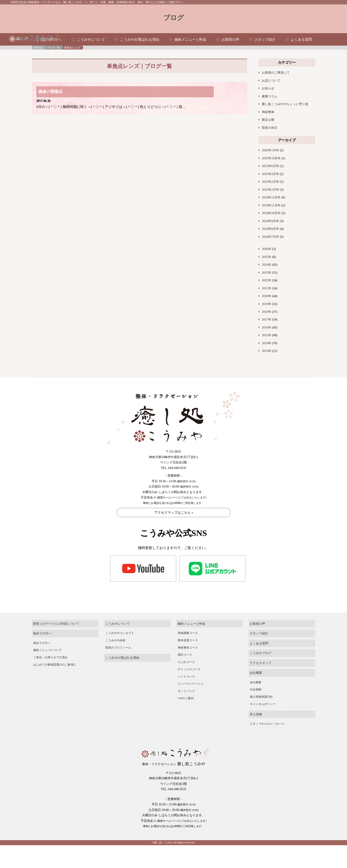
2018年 (267, 312)
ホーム (38, 48)
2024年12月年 (271, 197)
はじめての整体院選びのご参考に (55, 660)
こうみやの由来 (115, 636)
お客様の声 (230, 39)
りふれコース (186, 657)
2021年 (267, 288)
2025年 (267, 257)
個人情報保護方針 (261, 692)
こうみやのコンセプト (120, 628)
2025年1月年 (270, 190)
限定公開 (268, 120)
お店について (271, 81)
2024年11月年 (271, 205)
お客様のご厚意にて (276, 73)
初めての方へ (42, 628)
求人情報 (256, 709)
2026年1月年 (270, 150)
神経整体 (268, 112)
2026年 (267, 249)
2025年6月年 (270, 166)
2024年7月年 (270, 237)
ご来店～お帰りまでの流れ (50, 653)
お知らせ (268, 88)
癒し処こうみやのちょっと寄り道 (285, 104)
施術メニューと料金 (190, 39)
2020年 (267, 296)
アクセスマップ (260, 658)
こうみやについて (91, 39)
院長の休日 (270, 128)
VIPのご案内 (186, 693)
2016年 (267, 327)
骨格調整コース (188, 628)
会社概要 (256, 668)
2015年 (267, 335)
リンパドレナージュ (191, 679)
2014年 (267, 343)
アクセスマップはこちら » (174, 513)
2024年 (267, 265)
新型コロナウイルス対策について (56, 619)
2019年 (267, 304)
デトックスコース (189, 664)
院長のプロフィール (118, 643)
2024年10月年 (271, 213)
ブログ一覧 (53, 48)
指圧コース (185, 650)
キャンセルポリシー (263, 699)
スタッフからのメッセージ (267, 719)
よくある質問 (301, 39)
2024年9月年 (270, 221)
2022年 (267, 280)
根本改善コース (188, 636)
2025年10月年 (271, 158)
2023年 (267, 273)
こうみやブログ (260, 648)
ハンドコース (186, 672)
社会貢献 (256, 685)
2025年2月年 (270, 182)
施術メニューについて (48, 645)
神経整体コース (188, 643)
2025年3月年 (270, 174)
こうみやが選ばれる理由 (140, 39)
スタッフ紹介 (265, 39)
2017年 (267, 319)
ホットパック (186, 686)
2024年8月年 (270, 229)
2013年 (267, 351)
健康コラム (270, 96)
